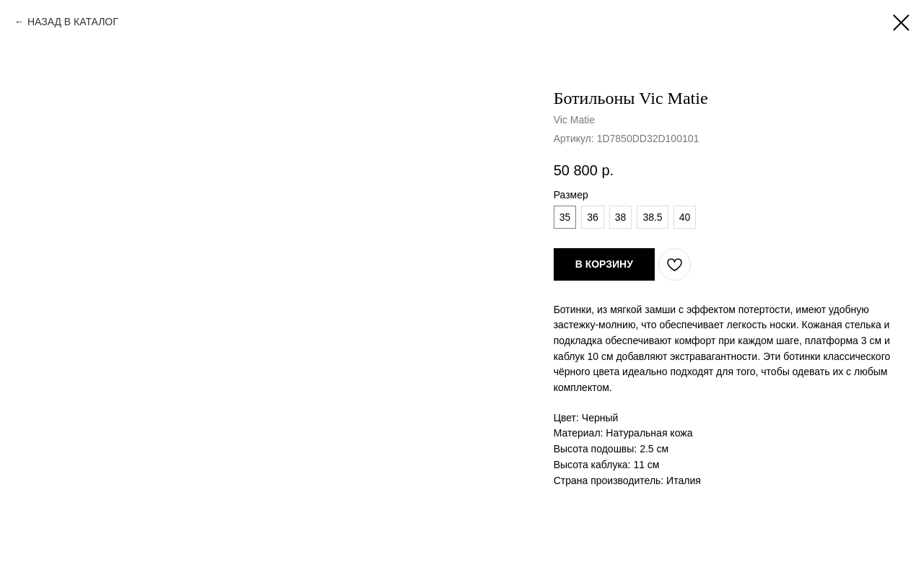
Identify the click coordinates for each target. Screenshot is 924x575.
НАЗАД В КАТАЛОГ (73, 22)
